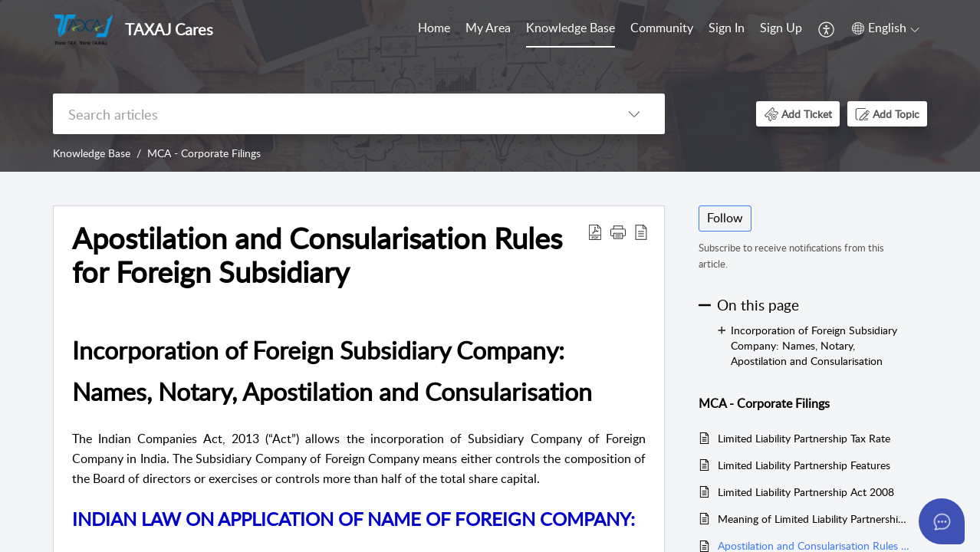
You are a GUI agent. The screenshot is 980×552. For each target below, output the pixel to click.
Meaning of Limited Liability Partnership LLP (815, 519)
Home (434, 28)
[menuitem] (434, 29)
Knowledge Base (571, 28)
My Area (488, 28)
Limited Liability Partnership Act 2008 (806, 492)
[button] (827, 29)
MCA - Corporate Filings (204, 153)
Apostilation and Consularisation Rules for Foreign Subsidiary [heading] (317, 255)
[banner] (490, 86)
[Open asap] (942, 521)
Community (662, 28)
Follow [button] (725, 218)
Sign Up (781, 28)
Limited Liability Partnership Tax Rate (804, 438)
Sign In (727, 28)
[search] (328, 114)
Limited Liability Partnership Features (804, 465)
